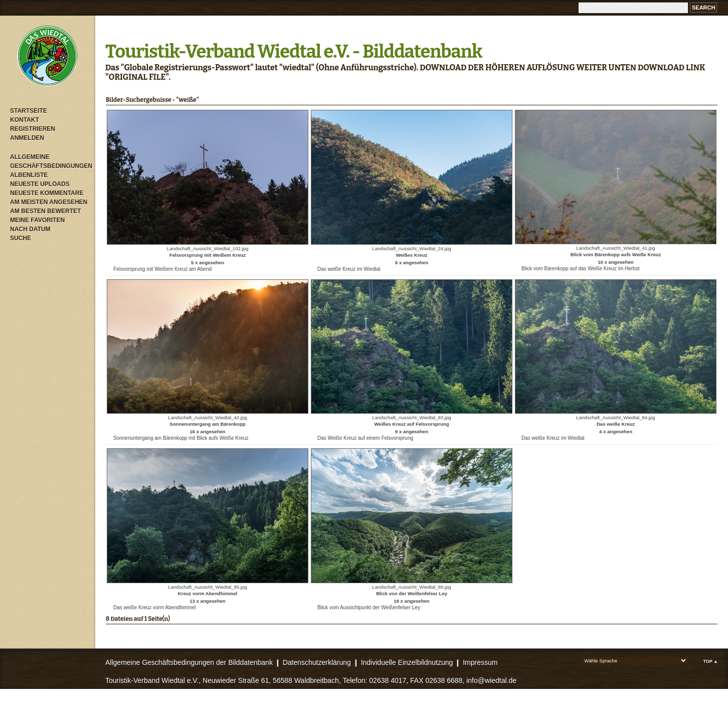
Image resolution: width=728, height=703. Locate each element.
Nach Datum (30, 229)
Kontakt (25, 120)
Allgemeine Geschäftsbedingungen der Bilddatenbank (189, 662)
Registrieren (33, 129)
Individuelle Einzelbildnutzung (407, 662)
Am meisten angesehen (49, 202)
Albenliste (29, 175)
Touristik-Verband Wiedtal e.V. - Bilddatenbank (294, 52)
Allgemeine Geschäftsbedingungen (50, 161)
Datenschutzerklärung (317, 662)
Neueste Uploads (40, 184)
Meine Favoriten (37, 220)
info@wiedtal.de (491, 680)
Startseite (29, 111)
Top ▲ (710, 661)
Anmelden (27, 138)
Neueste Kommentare (47, 193)
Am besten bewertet (45, 211)
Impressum (480, 662)
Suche (21, 238)
